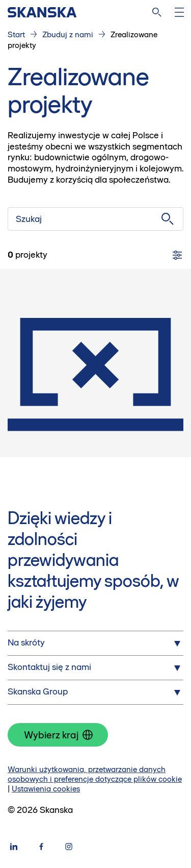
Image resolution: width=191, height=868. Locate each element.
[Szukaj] (95, 219)
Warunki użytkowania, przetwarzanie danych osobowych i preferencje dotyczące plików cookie (95, 774)
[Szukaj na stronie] (157, 12)
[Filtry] (177, 255)
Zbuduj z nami (68, 34)
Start (16, 34)
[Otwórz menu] (179, 12)
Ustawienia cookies (46, 789)
